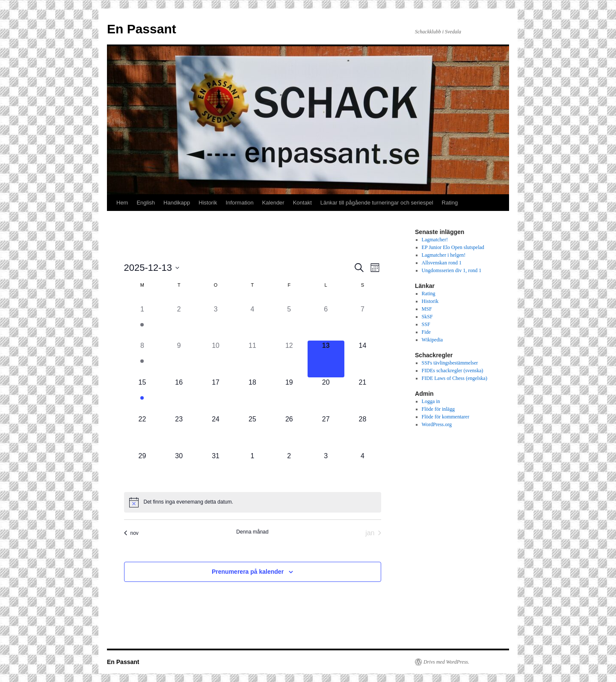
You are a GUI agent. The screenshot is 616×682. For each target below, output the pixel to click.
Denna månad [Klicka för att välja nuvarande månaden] (252, 532)
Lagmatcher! (435, 240)
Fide (426, 332)
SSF (426, 324)
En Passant (142, 29)
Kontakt (302, 203)
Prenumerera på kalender (248, 572)
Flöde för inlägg (438, 409)
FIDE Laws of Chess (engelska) (455, 378)
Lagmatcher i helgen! (444, 255)
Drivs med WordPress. (446, 662)
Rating (450, 203)
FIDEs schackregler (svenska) (453, 371)
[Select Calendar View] (375, 268)
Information (240, 203)
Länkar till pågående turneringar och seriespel (377, 203)
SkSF (427, 317)
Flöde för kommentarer (446, 417)
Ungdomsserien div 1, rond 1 (452, 270)
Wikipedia (432, 340)
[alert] (188, 502)
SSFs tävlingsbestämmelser (450, 363)
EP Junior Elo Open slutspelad (453, 247)
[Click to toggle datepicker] (152, 268)
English (146, 203)
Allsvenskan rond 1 (442, 263)
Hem (122, 203)
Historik (208, 203)
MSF (427, 309)
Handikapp (177, 203)
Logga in (431, 401)
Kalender (273, 203)
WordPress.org (437, 424)
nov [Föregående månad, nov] (131, 533)
